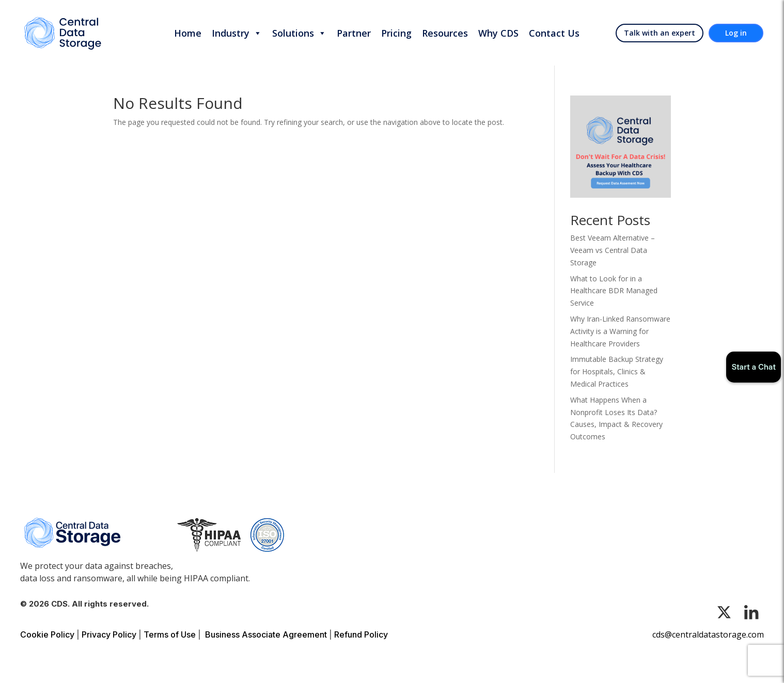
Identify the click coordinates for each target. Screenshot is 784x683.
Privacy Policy (109, 634)
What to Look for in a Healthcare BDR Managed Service (614, 291)
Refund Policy (361, 634)
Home (188, 33)
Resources (445, 33)
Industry (237, 33)
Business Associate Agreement (266, 634)
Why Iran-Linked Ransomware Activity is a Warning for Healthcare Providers (620, 331)
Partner (354, 33)
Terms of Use (170, 634)
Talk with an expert (660, 33)
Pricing (396, 33)
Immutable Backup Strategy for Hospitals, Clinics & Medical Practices (617, 371)
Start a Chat (754, 367)
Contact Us (554, 33)
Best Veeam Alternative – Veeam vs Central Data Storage (613, 250)
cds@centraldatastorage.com (708, 634)
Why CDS (498, 33)
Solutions (299, 33)
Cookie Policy (47, 634)
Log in (736, 33)
